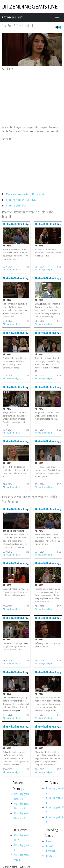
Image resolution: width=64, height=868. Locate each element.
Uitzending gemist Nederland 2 (22, 806)
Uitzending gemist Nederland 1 (22, 796)
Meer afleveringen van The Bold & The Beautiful (26, 194)
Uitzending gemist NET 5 (22, 838)
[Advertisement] (32, 95)
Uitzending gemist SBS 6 (24, 847)
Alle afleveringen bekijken (12, 270)
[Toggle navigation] (57, 17)
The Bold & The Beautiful (18, 25)
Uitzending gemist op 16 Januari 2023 (22, 200)
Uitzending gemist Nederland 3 (22, 816)
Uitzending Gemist (12, 17)
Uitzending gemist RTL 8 (16, 206)
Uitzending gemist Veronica (22, 857)
